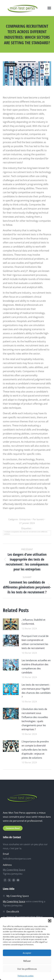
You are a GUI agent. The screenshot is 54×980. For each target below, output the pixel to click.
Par (38, 519)
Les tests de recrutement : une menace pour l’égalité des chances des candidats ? (36, 691)
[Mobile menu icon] (49, 8)
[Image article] (11, 624)
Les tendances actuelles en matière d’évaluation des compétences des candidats (36, 666)
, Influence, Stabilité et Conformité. (33, 622)
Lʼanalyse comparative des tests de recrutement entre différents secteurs (26, 533)
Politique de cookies (26, 976)
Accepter (27, 953)
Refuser (27, 961)
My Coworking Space (14, 870)
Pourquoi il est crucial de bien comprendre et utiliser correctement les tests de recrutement (35, 642)
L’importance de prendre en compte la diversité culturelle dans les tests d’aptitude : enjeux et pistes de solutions (35, 750)
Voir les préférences (27, 969)
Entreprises (10, 65)
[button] (50, 921)
